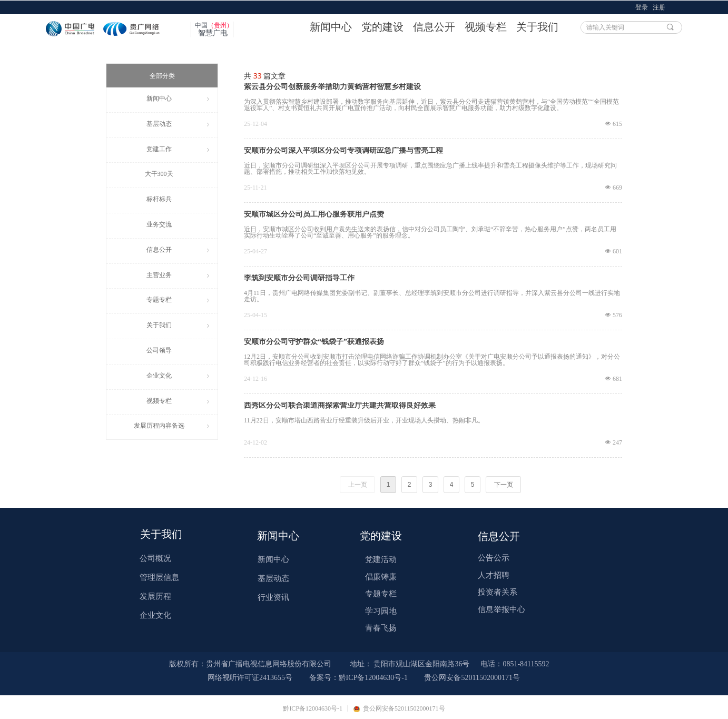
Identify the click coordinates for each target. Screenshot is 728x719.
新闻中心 (331, 27)
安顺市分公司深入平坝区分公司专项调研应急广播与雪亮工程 (343, 151)
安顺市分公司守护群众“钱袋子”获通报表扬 (314, 342)
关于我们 (537, 27)
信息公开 (434, 27)
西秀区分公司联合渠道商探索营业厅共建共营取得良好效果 (340, 406)
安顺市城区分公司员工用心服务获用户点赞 (314, 214)
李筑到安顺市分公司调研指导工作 (299, 278)
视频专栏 (486, 27)
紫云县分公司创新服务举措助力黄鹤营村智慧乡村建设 (332, 87)
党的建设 (382, 27)
